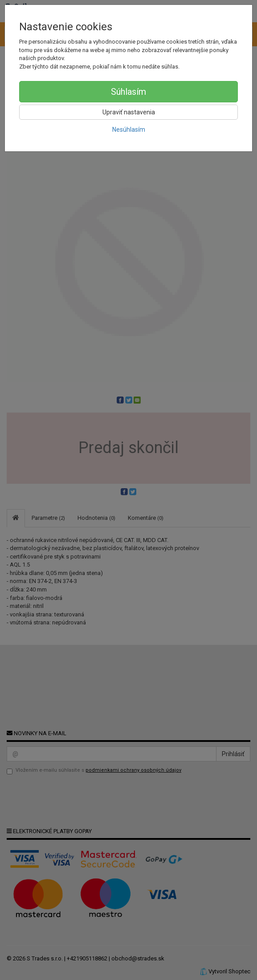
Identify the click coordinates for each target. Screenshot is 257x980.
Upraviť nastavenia (129, 112)
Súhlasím (128, 92)
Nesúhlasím (129, 130)
